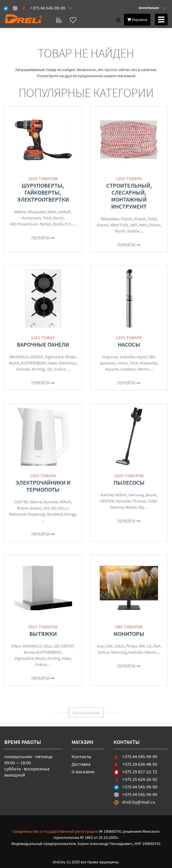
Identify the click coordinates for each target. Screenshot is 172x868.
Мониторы (129, 634)
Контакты (81, 756)
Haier (53, 363)
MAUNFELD (19, 357)
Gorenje (23, 369)
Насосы (129, 344)
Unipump (110, 357)
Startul (103, 225)
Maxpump (149, 363)
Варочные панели (43, 344)
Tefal (152, 501)
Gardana (128, 369)
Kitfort (65, 502)
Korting (38, 369)
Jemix (122, 363)
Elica (48, 646)
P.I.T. (68, 224)
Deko (52, 212)
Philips (132, 646)
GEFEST (37, 357)
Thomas (139, 501)
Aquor (142, 357)
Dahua (103, 652)
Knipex (140, 219)
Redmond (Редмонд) (27, 514)
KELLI (63, 508)
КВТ (134, 225)
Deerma (117, 507)
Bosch (58, 218)
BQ (54, 508)
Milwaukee (37, 212)
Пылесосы (129, 482)
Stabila (133, 231)
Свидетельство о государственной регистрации (55, 831)
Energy (70, 514)
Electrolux (68, 363)
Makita (20, 212)
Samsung (136, 495)
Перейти (43, 238)
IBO (152, 357)
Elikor (16, 646)
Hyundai (51, 502)
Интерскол (31, 218)
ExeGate (136, 652)
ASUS (119, 646)
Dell (157, 646)
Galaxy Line (40, 508)
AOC (110, 646)
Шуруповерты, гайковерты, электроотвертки (43, 192)
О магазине (83, 772)
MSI (142, 646)
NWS (143, 225)
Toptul (127, 219)
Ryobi (58, 224)
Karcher (107, 495)
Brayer (23, 508)
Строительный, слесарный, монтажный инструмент (129, 196)
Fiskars (155, 225)
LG (149, 646)
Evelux (60, 369)
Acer (101, 646)
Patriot (45, 224)
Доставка (81, 764)
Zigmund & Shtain (60, 357)
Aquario (112, 369)
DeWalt (64, 212)
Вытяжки (43, 634)
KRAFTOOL (120, 225)
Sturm (120, 231)
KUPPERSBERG (34, 363)
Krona (29, 652)
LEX (49, 369)
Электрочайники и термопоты (43, 486)
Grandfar (127, 357)
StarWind (55, 514)
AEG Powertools (24, 224)
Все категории (86, 713)
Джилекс (108, 363)
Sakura (36, 502)
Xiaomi (150, 652)
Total (47, 218)
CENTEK (21, 502)
